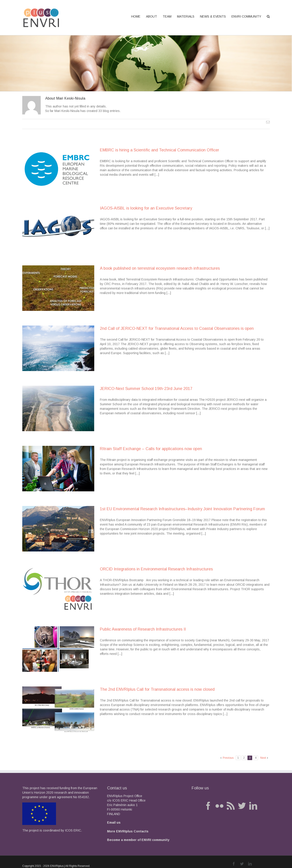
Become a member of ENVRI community (138, 840)
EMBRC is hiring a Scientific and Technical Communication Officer (159, 150)
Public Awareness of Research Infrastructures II (143, 629)
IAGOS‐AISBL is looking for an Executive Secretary (146, 208)
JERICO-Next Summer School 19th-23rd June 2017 (146, 389)
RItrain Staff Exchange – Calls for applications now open (151, 449)
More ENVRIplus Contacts (128, 831)
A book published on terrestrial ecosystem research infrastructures (160, 268)
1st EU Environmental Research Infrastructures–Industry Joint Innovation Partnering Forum (182, 509)
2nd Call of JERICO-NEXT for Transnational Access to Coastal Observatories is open (177, 328)
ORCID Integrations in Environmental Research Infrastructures (156, 569)
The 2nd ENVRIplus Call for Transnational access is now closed (157, 689)
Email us (114, 822)
